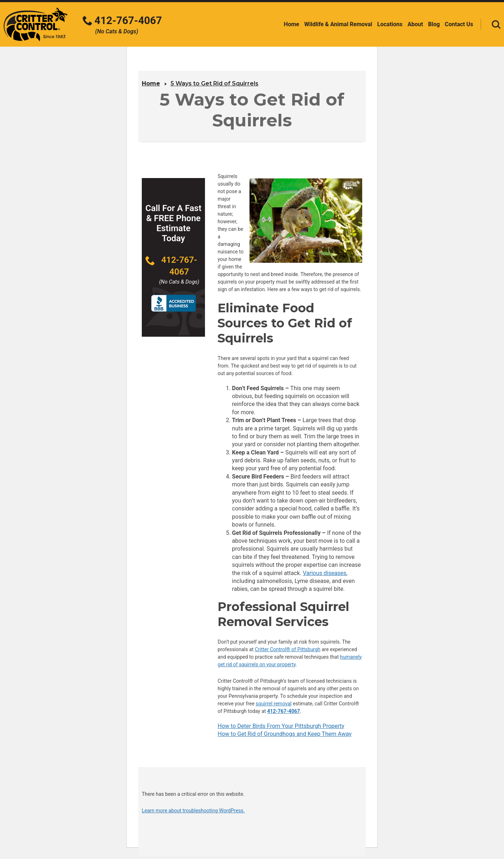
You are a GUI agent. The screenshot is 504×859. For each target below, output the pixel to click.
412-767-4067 (283, 711)
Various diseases (324, 573)
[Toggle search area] (496, 24)
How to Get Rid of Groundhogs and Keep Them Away (284, 734)
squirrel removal (274, 704)
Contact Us (459, 24)
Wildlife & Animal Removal (338, 24)
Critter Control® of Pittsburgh (288, 649)
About (415, 24)
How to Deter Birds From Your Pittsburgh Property (281, 726)
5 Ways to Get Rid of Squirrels (214, 83)
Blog (434, 24)
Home (292, 24)
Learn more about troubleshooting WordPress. (193, 811)
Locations (390, 24)
